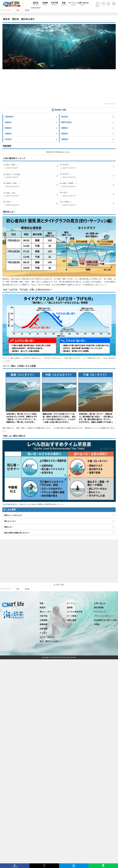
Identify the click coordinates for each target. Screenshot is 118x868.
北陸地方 (8, 122)
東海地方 (8, 128)
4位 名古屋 (87, 176)
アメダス (43, 633)
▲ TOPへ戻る (59, 585)
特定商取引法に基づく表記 (106, 620)
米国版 (97, 624)
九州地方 (8, 139)
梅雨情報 (43, 624)
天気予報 (54, 4)
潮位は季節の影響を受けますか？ (17, 533)
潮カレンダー (45, 612)
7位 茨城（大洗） (31, 195)
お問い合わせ (82, 4)
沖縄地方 (65, 139)
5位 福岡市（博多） (31, 185)
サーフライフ (6, 589)
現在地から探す (61, 110)
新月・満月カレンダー (49, 641)
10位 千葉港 (87, 204)
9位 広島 (31, 204)
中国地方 (8, 134)
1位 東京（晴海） (31, 167)
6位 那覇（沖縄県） (87, 185)
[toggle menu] (114, 3)
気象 (64, 4)
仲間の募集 (72, 620)
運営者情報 (99, 608)
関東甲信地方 (67, 122)
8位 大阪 (87, 195)
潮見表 (36, 4)
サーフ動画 (72, 616)
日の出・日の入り (47, 637)
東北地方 (65, 117)
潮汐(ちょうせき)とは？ (13, 515)
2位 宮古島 (87, 167)
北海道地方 (9, 117)
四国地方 (65, 134)
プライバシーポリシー (104, 616)
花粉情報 (43, 629)
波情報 (45, 4)
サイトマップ (100, 612)
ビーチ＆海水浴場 (75, 612)
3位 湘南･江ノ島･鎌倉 (31, 176)
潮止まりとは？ (10, 521)
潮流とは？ (8, 527)
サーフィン (73, 4)
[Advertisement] (58, 87)
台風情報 (43, 620)
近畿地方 (65, 128)
